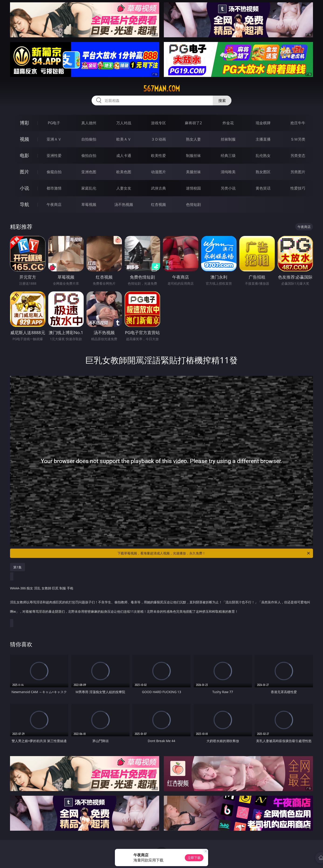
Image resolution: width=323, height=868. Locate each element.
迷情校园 (193, 188)
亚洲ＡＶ (54, 139)
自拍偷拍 (89, 139)
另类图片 (298, 172)
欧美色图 (124, 172)
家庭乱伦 (89, 188)
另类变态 (298, 156)
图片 (24, 172)
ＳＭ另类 (298, 139)
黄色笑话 (263, 188)
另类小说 (228, 188)
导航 (24, 204)
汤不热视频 (124, 204)
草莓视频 (89, 204)
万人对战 (124, 123)
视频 (24, 139)
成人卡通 (124, 156)
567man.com (162, 89)
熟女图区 (263, 172)
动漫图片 (158, 172)
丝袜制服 (228, 139)
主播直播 (263, 139)
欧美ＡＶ (124, 139)
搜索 (222, 100)
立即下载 (194, 858)
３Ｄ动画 (158, 139)
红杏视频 (158, 204)
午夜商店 (54, 204)
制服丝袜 (193, 156)
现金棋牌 (263, 123)
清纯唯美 (228, 172)
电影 (24, 155)
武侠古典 (158, 188)
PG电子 (54, 123)
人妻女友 (124, 188)
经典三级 (228, 156)
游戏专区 (158, 123)
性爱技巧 (298, 188)
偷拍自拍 (89, 156)
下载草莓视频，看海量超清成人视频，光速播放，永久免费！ (214, 553)
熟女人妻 (193, 139)
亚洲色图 (89, 172)
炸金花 (228, 123)
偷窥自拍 (54, 172)
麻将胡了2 (193, 123)
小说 (24, 188)
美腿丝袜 (193, 172)
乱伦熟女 (263, 156)
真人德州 (89, 123)
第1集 (17, 567)
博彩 (24, 123)
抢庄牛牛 (298, 123)
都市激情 (54, 188)
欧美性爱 (158, 156)
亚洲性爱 (54, 156)
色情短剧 (193, 204)
